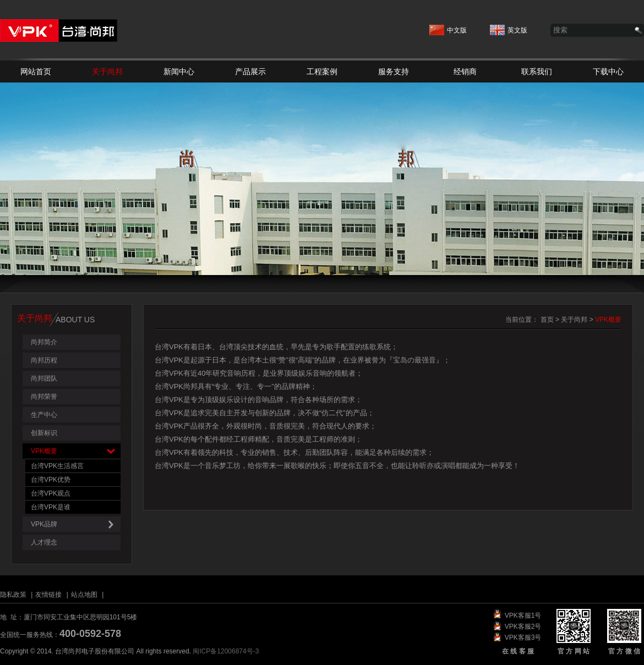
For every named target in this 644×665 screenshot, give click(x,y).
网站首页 (36, 72)
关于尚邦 (107, 72)
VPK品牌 (76, 524)
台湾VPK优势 (51, 480)
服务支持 (394, 72)
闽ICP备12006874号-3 (226, 651)
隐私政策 (13, 595)
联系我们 (537, 72)
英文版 (509, 27)
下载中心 (608, 72)
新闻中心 (179, 72)
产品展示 (250, 72)
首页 (547, 320)
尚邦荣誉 (44, 397)
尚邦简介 (44, 342)
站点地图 (84, 595)
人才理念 (44, 542)
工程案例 (322, 72)
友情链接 (48, 595)
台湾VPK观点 (51, 493)
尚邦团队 (44, 378)
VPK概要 (76, 451)
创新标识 (44, 433)
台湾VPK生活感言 (57, 466)
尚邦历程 (44, 360)
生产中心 (44, 415)
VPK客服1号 (523, 615)
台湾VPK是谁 (51, 507)
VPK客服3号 (523, 637)
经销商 (465, 72)
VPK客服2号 (523, 626)
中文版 (448, 27)
